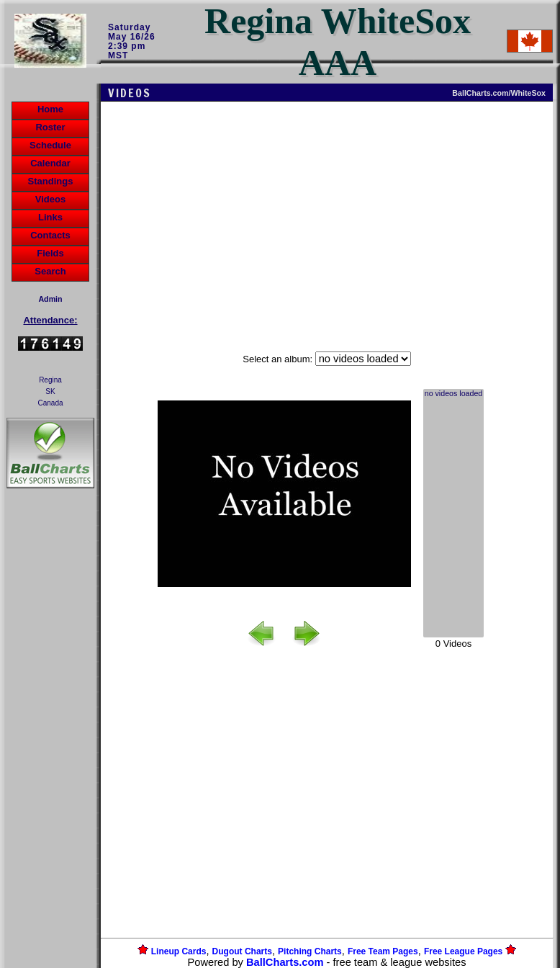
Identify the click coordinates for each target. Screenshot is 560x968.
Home (50, 109)
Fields (50, 253)
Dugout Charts (242, 951)
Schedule (50, 145)
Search (50, 271)
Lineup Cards (179, 951)
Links (50, 217)
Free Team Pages (383, 951)
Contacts (50, 235)
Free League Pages (463, 951)
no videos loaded (454, 394)
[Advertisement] (50, 740)
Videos (50, 199)
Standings (51, 181)
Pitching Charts (310, 951)
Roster (50, 127)
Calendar (50, 163)
